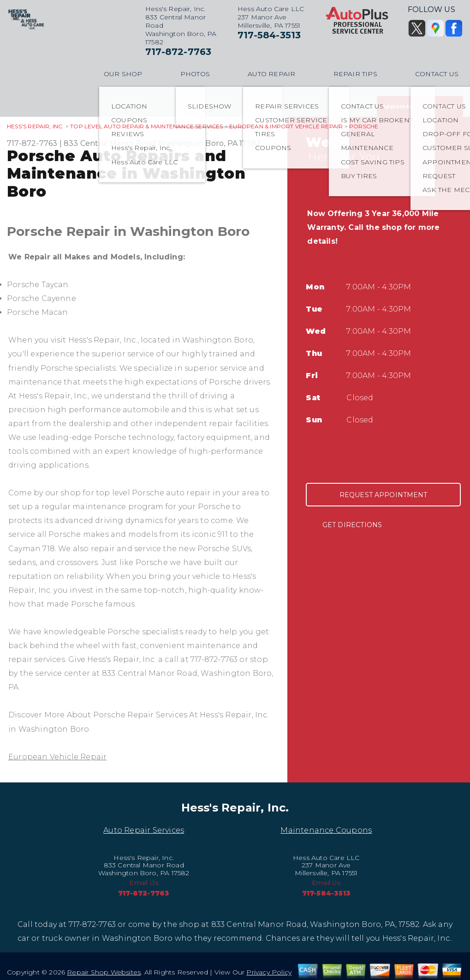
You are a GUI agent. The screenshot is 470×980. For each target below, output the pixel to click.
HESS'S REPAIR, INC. (36, 126)
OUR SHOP (123, 74)
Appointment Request (420, 106)
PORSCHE (364, 126)
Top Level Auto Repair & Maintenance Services (146, 126)
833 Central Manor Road (110, 143)
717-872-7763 (178, 52)
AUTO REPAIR (271, 74)
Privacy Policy (269, 972)
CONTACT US (437, 74)
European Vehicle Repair (57, 757)
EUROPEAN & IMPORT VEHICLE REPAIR (286, 126)
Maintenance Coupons (326, 830)
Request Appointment (384, 495)
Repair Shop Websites (104, 972)
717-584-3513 (269, 35)
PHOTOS (195, 74)
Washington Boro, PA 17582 (209, 143)
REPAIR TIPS (355, 74)
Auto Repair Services (144, 830)
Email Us (144, 883)
